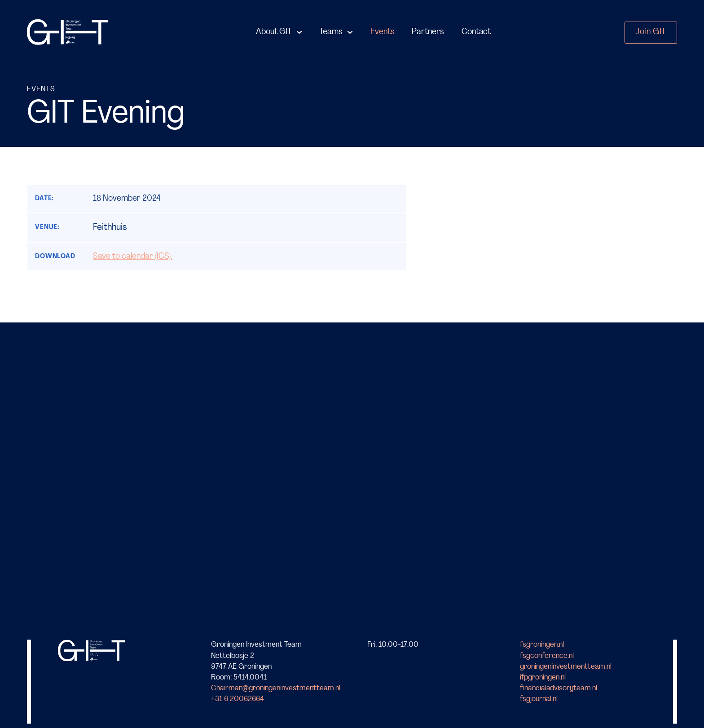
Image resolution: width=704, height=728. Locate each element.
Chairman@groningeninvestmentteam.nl (276, 688)
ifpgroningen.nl (543, 677)
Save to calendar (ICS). (133, 257)
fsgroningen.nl (542, 645)
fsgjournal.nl (539, 699)
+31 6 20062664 (238, 699)
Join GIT (651, 32)
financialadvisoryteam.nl (559, 688)
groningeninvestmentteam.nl (566, 667)
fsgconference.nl (547, 656)
